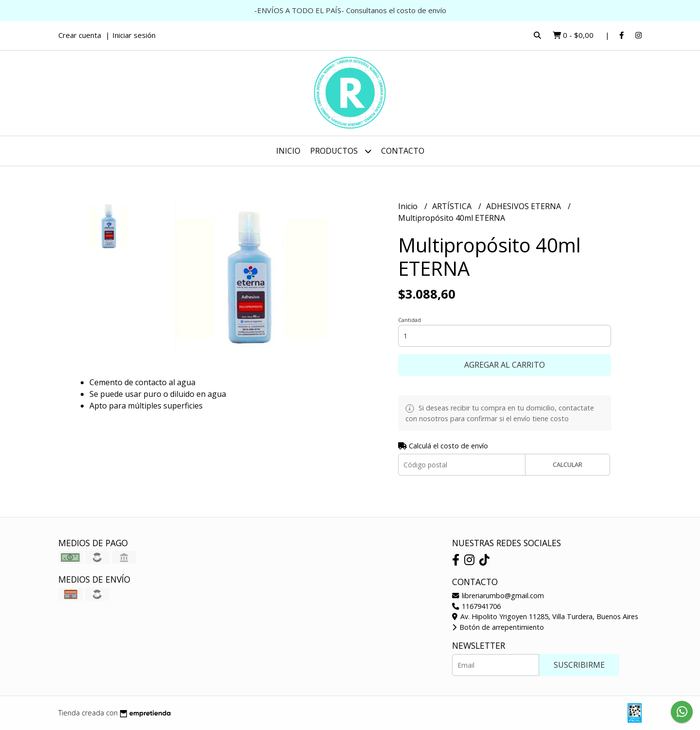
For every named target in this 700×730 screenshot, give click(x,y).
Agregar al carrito (505, 365)
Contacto (403, 151)
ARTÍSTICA (453, 206)
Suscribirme (579, 665)
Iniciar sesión (134, 35)
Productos (341, 151)
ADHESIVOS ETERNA (525, 206)
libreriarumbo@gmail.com (498, 596)
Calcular (568, 464)
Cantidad (410, 320)
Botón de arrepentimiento (498, 627)
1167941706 (476, 606)
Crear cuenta (80, 35)
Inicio (288, 151)
